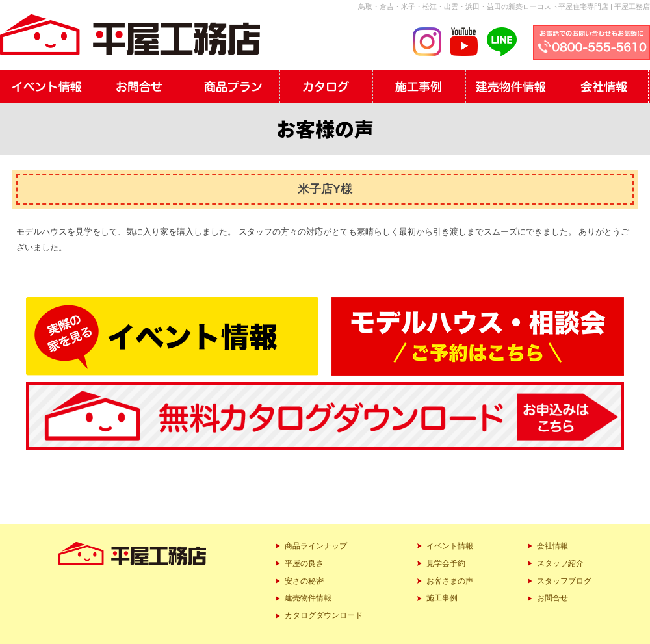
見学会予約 (446, 563)
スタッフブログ (564, 581)
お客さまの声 (450, 581)
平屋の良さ (304, 563)
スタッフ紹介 (560, 563)
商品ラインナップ (316, 546)
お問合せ (552, 598)
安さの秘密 (304, 581)
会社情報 (552, 546)
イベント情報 (450, 546)
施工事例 (442, 598)
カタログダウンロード (324, 615)
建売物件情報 (308, 598)
